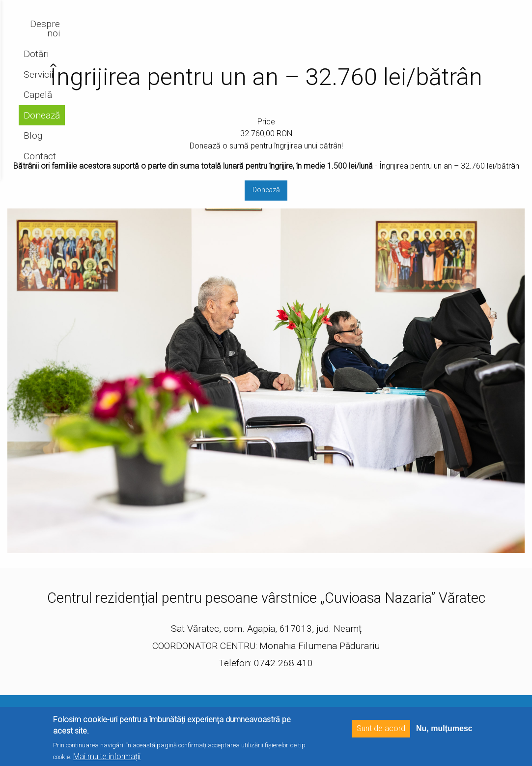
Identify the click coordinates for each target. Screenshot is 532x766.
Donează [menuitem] (420, 34)
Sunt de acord (381, 728)
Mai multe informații (107, 757)
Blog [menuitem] (457, 34)
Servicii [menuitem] (338, 34)
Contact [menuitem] (492, 34)
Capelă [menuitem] (377, 34)
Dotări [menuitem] (301, 34)
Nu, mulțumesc (444, 728)
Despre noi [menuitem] (256, 34)
